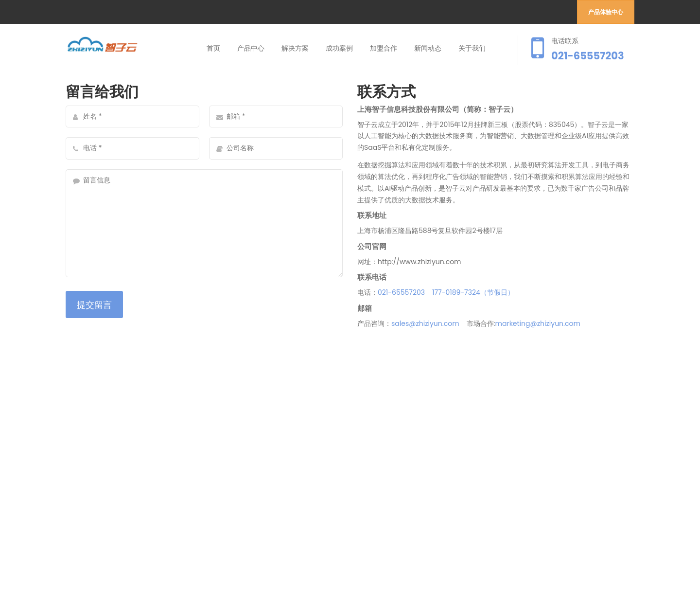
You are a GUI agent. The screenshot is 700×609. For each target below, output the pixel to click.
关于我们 (472, 48)
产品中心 (251, 48)
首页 (213, 48)
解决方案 (295, 48)
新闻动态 (428, 48)
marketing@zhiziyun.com (538, 323)
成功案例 (339, 48)
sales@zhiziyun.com (425, 323)
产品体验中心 (606, 12)
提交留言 (94, 305)
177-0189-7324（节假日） (473, 292)
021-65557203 (401, 292)
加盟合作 (384, 48)
